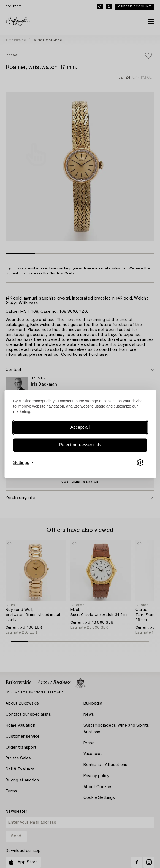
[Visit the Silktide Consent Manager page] (140, 463)
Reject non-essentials (80, 445)
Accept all (80, 427)
